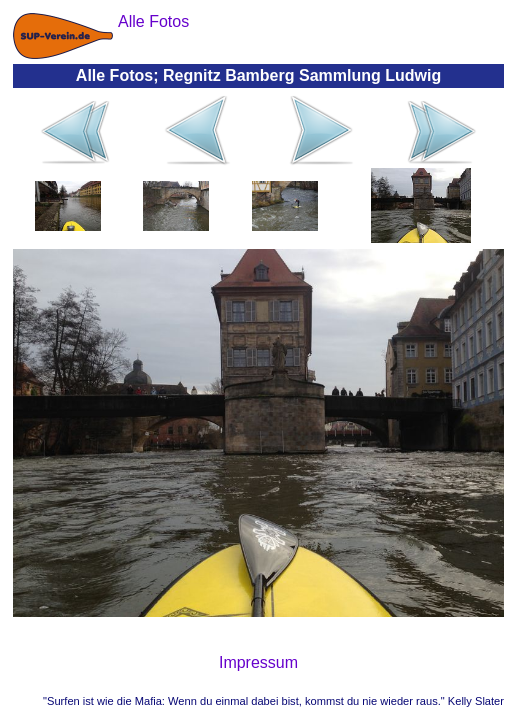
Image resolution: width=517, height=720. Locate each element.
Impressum (258, 662)
